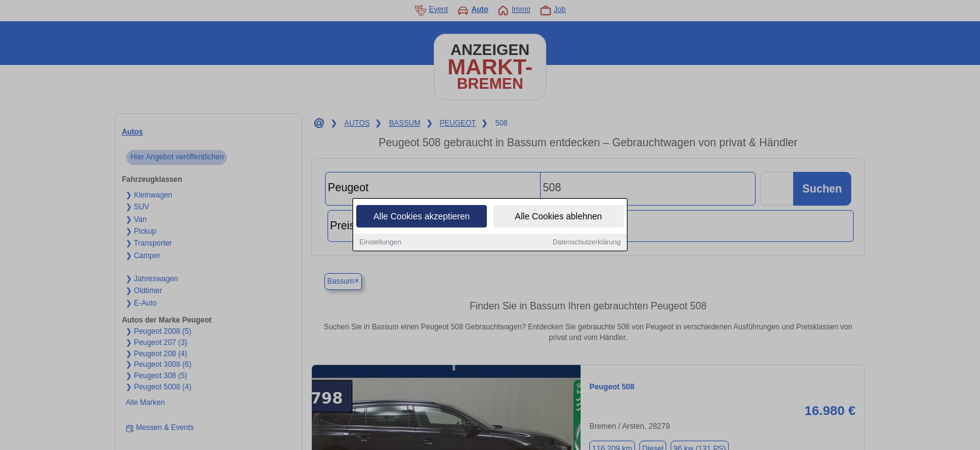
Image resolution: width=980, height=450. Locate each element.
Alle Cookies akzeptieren (421, 217)
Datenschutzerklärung (587, 242)
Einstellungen (380, 242)
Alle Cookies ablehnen (558, 217)
